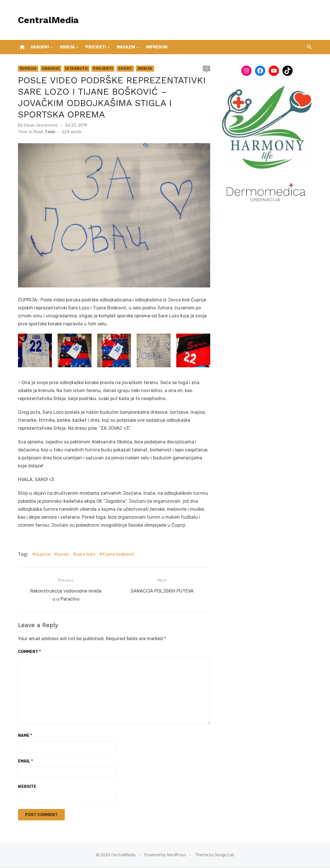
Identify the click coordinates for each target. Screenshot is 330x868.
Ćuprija (27, 68)
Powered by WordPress (165, 856)
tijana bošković (117, 556)
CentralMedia (47, 20)
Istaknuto (75, 68)
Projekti (96, 47)
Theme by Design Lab (215, 856)
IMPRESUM (157, 47)
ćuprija (42, 556)
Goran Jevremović (40, 125)
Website (26, 787)
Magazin (126, 47)
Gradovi (40, 47)
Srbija (67, 47)
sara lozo (85, 556)
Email (24, 762)
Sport (124, 68)
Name (24, 736)
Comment (28, 653)
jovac (62, 556)
